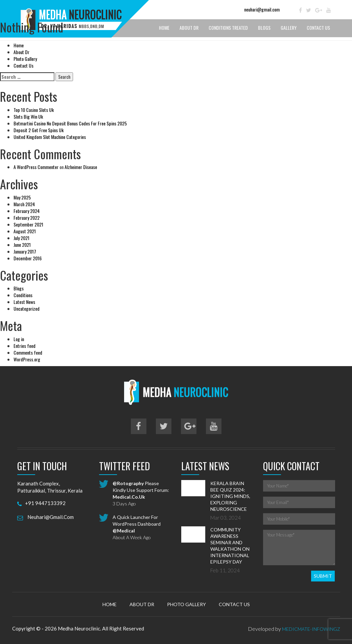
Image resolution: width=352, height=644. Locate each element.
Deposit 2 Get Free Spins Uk (39, 130)
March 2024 (24, 204)
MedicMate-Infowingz (311, 629)
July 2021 (21, 238)
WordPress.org (27, 359)
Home (19, 45)
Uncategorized (27, 308)
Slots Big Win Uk (28, 116)
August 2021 (25, 231)
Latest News (24, 302)
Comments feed (28, 352)
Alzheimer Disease (81, 167)
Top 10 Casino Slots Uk (34, 110)
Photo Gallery (25, 59)
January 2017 (25, 251)
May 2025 (22, 197)
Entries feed (25, 346)
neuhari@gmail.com (262, 9)
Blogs (19, 288)
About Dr (21, 52)
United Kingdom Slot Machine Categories (50, 137)
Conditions (23, 295)
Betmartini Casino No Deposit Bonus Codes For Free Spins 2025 (70, 123)
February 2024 (27, 211)
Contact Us (24, 65)
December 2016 (28, 258)
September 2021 (28, 224)
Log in (19, 339)
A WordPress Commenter (36, 167)
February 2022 (27, 218)
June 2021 (22, 245)
